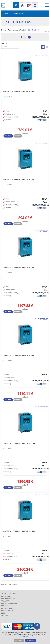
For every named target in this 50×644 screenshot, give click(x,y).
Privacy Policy (7, 611)
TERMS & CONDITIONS (9, 594)
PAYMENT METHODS (8, 599)
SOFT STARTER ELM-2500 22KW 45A (19, 180)
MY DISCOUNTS (22, 5)
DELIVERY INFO (6, 596)
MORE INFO (19, 640)
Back (47, 31)
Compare (17, 136)
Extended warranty (9, 603)
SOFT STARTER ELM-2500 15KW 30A (19, 92)
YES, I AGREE (30, 640)
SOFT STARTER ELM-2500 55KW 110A (19, 443)
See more (8, 136)
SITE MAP (5, 616)
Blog (3, 613)
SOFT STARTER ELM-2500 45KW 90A (19, 355)
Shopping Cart (28, 5)
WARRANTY (5, 601)
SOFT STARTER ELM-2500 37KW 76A (19, 267)
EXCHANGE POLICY (8, 608)
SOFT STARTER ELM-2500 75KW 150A (19, 531)
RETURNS (5, 606)
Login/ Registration (34, 5)
